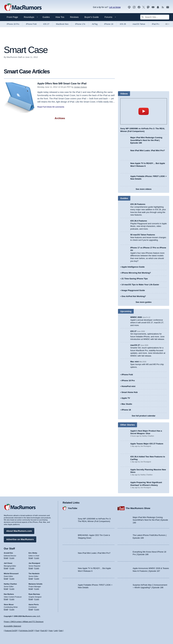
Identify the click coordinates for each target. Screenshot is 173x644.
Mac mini (135, 362)
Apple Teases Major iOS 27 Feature (147, 444)
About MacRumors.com (19, 530)
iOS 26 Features (138, 204)
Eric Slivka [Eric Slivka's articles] (33, 552)
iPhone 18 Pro (13, 24)
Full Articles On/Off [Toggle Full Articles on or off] (26, 631)
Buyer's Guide (92, 17)
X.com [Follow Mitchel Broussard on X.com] (12, 578)
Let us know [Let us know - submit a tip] (115, 7)
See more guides (144, 302)
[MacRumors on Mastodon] (148, 7)
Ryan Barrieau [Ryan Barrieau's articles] (34, 594)
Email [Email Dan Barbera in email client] (6, 599)
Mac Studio (127, 404)
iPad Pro (156, 24)
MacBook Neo (62, 24)
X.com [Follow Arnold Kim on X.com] (12, 558)
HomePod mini (128, 386)
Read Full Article (45, 107)
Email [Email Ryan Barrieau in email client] (31, 599)
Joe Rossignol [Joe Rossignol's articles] (34, 563)
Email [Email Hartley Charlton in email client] (6, 588)
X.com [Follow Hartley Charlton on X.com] (12, 588)
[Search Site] (155, 17)
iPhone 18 (109, 24)
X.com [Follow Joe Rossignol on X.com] (37, 568)
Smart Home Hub (129, 392)
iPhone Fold (31, 24)
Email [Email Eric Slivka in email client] (31, 558)
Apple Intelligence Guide (133, 267)
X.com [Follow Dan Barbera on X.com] (12, 599)
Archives (60, 118)
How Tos (60, 17)
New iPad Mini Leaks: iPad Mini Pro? (148, 150)
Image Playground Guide (133, 290)
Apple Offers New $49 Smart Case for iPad (63, 84)
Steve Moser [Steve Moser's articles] (9, 604)
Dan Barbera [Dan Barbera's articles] (9, 594)
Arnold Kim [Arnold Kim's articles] (8, 552)
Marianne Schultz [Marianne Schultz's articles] (36, 583)
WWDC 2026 (136, 317)
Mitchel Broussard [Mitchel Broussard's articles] (11, 573)
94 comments (58, 107)
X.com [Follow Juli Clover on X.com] (12, 568)
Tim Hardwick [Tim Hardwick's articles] (34, 573)
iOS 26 (123, 24)
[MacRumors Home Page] (23, 7)
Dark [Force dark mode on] (61, 631)
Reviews (74, 17)
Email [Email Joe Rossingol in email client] (31, 568)
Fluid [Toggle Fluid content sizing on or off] (37, 631)
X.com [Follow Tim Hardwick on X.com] (37, 578)
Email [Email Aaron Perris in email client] (31, 609)
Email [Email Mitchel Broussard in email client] (6, 578)
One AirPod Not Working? (134, 296)
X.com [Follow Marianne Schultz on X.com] (37, 588)
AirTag (95, 24)
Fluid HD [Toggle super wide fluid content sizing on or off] (44, 631)
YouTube (73, 508)
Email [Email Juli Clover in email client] (6, 568)
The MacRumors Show (138, 508)
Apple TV (126, 398)
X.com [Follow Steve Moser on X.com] (12, 609)
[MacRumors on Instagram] (134, 7)
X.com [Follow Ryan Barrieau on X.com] (37, 599)
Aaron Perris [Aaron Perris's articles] (34, 604)
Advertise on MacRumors (20, 539)
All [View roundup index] (167, 24)
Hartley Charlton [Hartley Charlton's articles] (10, 583)
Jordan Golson (80, 87)
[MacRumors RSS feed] (163, 7)
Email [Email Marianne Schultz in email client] (31, 588)
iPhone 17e (80, 24)
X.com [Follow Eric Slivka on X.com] (37, 558)
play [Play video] (144, 111)
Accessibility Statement (12, 626)
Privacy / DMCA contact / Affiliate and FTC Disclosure (24, 622)
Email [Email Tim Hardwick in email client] (31, 578)
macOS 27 (135, 345)
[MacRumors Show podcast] (129, 7)
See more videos (144, 189)
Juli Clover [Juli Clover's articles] (8, 563)
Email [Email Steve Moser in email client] (6, 609)
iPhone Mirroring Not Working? (136, 273)
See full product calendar (144, 416)
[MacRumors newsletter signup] (168, 7)
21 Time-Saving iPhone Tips (135, 279)
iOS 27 (46, 24)
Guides (46, 17)
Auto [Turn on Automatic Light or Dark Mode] (51, 631)
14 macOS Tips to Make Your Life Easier (140, 285)
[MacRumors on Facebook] (139, 7)
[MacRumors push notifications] (158, 7)
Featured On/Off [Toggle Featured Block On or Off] (11, 631)
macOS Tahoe (139, 24)
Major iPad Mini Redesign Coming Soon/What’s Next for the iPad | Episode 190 (146, 140)
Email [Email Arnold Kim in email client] (6, 558)
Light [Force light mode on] (56, 631)
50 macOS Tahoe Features (143, 235)
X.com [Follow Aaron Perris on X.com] (37, 609)
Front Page (12, 17)
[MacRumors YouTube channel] (153, 7)
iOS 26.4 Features (139, 221)
